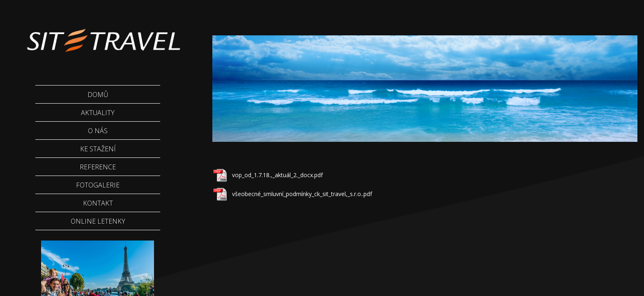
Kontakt (98, 203)
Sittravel (103, 35)
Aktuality (98, 113)
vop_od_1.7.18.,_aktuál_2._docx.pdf (277, 175)
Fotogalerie (98, 185)
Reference (98, 167)
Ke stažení (98, 149)
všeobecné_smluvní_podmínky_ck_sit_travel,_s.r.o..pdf (302, 194)
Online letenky (98, 221)
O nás (98, 131)
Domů (98, 95)
